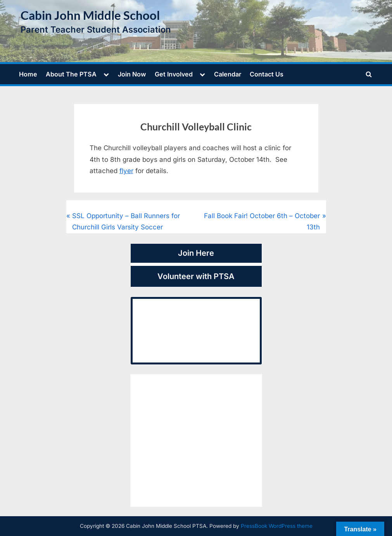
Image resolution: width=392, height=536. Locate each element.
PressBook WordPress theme (277, 526)
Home (28, 74)
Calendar (228, 74)
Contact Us (267, 74)
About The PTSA (71, 74)
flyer (126, 171)
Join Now (132, 74)
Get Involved (174, 74)
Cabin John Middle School (90, 15)
